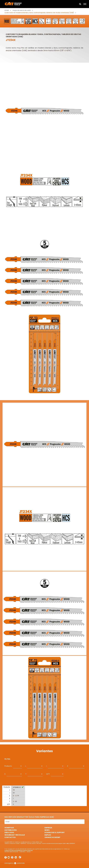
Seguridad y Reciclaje (15, 835)
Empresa (48, 828)
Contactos (10, 837)
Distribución (11, 830)
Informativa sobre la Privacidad (11, 852)
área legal (9, 833)
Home (7, 10)
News (47, 830)
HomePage (9, 828)
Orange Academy (52, 837)
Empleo (48, 835)
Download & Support (55, 833)
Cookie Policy (22, 852)
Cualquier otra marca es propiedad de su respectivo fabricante (19, 850)
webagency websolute (15, 863)
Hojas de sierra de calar (22, 10)
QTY (48, 774)
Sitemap (29, 852)
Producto (8, 766)
